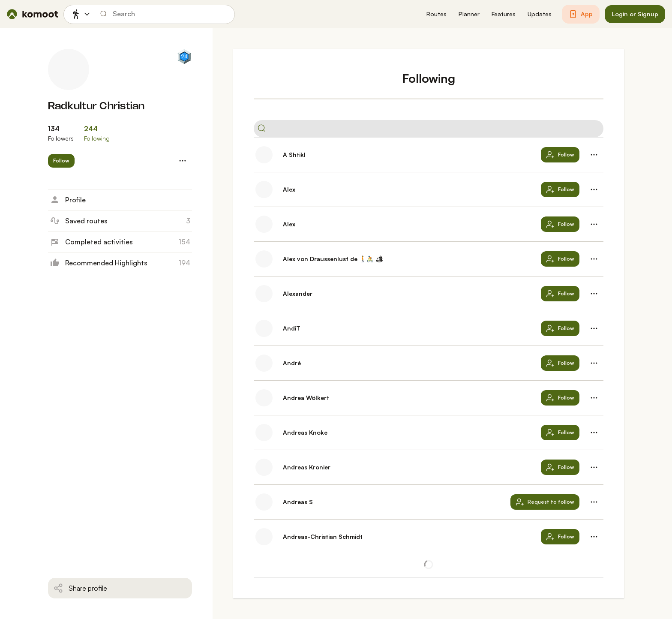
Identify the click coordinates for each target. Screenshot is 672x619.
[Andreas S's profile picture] (264, 502)
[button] (436, 14)
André (292, 363)
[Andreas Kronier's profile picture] (264, 467)
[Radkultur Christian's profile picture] (69, 69)
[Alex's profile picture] (264, 189)
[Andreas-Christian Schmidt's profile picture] (264, 537)
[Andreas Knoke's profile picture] (264, 433)
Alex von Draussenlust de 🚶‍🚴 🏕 (333, 259)
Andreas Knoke (305, 432)
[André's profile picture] (264, 363)
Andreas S (298, 502)
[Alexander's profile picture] (264, 294)
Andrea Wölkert (306, 398)
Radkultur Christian (96, 107)
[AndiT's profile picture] (264, 328)
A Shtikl (294, 155)
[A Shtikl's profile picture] (264, 155)
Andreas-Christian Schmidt (323, 536)
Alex (289, 189)
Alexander (298, 293)
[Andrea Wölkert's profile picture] (264, 398)
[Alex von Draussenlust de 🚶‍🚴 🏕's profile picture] (264, 259)
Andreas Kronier (307, 467)
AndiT (292, 328)
